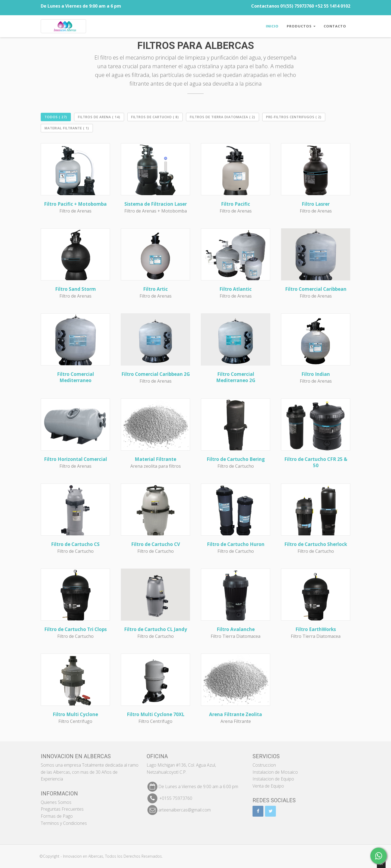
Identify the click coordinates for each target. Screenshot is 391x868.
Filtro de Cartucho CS (75, 544)
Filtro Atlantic (236, 289)
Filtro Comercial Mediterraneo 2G (236, 377)
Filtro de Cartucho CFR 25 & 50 (316, 462)
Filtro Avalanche (236, 629)
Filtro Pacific (236, 204)
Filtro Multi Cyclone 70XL (156, 714)
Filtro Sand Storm (75, 289)
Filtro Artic (155, 289)
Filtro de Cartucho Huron (236, 544)
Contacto (335, 26)
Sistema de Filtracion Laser (156, 204)
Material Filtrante (155, 459)
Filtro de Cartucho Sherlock (316, 544)
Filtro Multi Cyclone (75, 714)
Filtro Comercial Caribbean (316, 289)
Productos (301, 26)
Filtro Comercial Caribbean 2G (156, 374)
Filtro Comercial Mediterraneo (75, 377)
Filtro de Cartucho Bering (236, 459)
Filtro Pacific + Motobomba (75, 204)
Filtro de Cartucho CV (156, 544)
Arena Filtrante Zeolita (236, 714)
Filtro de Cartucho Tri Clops (75, 629)
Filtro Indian (316, 374)
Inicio (272, 26)
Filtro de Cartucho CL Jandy (156, 629)
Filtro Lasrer (316, 204)
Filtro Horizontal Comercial (75, 459)
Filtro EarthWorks (316, 629)
